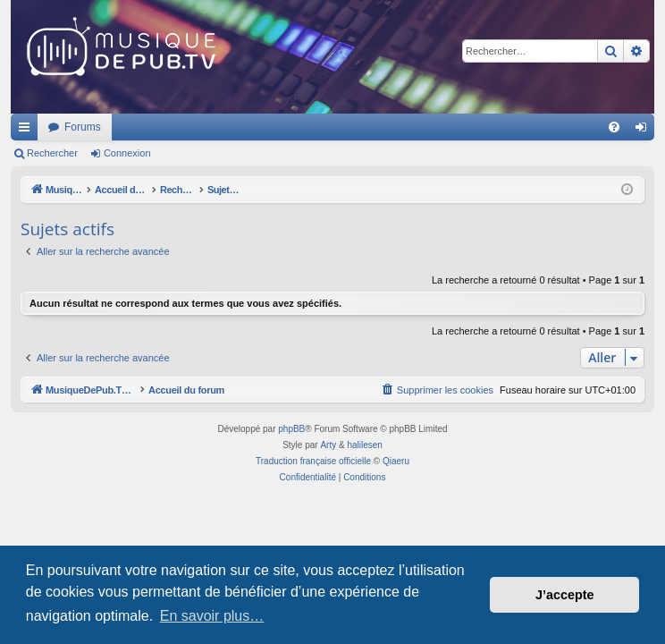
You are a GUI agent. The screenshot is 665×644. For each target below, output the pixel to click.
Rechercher (52, 153)
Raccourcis (28, 131)
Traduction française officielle (313, 461)
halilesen (364, 445)
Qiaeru (396, 461)
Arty (328, 445)
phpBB (291, 429)
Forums (320, 127)
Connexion (127, 153)
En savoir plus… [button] (212, 616)
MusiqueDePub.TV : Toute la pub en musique (156, 127)
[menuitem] (614, 127)
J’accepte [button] (565, 595)
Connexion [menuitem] (645, 131)
